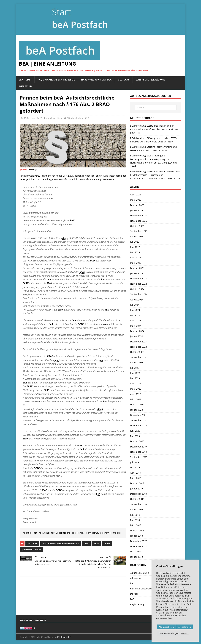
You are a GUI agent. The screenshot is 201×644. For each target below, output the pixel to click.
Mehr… (185, 633)
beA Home (25, 80)
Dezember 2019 (138, 447)
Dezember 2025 (138, 215)
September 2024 (139, 294)
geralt (22, 169)
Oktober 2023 (137, 352)
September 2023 (139, 357)
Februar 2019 (137, 483)
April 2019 (136, 473)
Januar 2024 (136, 336)
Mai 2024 (135, 315)
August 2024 (137, 300)
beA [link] (72, 220)
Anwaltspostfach (54, 118)
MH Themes (63, 637)
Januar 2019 (136, 489)
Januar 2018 (136, 536)
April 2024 (136, 321)
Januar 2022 (136, 410)
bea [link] (74, 320)
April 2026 (136, 195)
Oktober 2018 (137, 499)
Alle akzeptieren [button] (166, 627)
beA (86, 544)
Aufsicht (32, 544)
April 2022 (136, 394)
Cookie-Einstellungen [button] (169, 633)
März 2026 (136, 200)
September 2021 (139, 420)
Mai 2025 (135, 252)
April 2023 (136, 384)
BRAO (107, 544)
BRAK (96, 544)
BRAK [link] (22, 179)
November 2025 (139, 221)
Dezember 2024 (138, 279)
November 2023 (139, 347)
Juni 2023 (135, 373)
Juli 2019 (135, 462)
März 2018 (136, 525)
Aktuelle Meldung (75, 118)
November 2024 (139, 284)
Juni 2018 (135, 515)
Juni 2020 (135, 431)
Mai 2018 (135, 520)
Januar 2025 (136, 273)
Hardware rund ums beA (96, 80)
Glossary (124, 80)
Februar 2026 (137, 205)
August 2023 (137, 362)
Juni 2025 (135, 247)
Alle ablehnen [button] (185, 627)
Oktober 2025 (137, 226)
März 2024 (136, 326)
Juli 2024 (135, 305)
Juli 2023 (135, 368)
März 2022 (136, 399)
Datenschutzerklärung (151, 80)
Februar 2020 (137, 441)
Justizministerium (31, 550)
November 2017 (139, 546)
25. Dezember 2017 (33, 118)
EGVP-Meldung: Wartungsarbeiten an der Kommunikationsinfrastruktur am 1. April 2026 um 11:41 (155, 129)
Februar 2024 (137, 331)
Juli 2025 (135, 242)
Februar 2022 (137, 404)
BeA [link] (25, 383)
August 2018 (137, 509)
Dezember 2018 (138, 494)
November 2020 (139, 426)
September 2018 (139, 504)
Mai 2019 (135, 468)
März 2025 (136, 263)
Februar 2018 (137, 531)
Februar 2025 (137, 268)
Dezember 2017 (138, 541)
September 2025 (139, 231)
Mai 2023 (135, 378)
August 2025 (137, 237)
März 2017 (136, 551)
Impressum (26, 86)
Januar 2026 (136, 210)
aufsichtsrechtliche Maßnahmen (61, 544)
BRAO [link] (65, 238)
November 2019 (139, 452)
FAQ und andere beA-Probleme (56, 80)
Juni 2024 (135, 310)
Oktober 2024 (137, 289)
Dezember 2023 (138, 342)
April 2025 (136, 257)
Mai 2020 (135, 436)
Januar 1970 (136, 557)
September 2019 (139, 457)
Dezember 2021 (138, 415)
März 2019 (136, 478)
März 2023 (136, 389)
